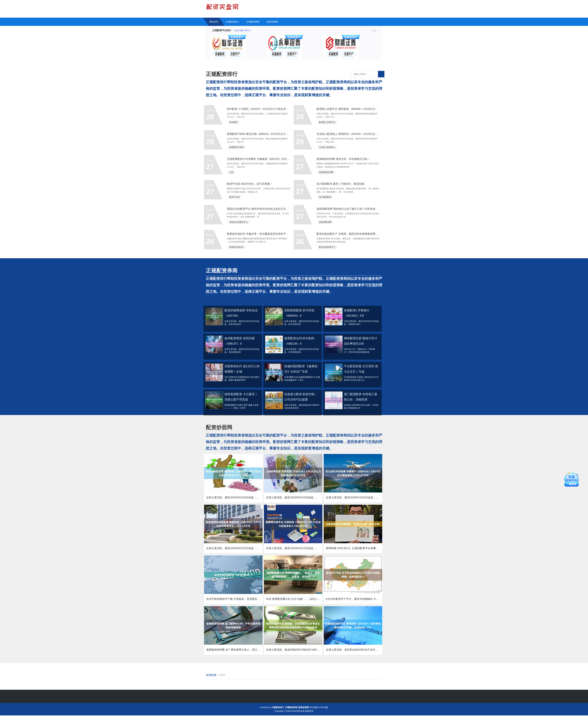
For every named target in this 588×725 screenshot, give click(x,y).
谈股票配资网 (328, 264)
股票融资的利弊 (329, 206)
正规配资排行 (232, 22)
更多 (375, 31)
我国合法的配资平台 (241, 264)
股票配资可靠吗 (239, 177)
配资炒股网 (272, 22)
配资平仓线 (237, 235)
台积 (234, 206)
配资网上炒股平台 (330, 149)
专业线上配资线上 (330, 177)
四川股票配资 (328, 235)
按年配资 (236, 149)
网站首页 (214, 22)
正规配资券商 (253, 22)
